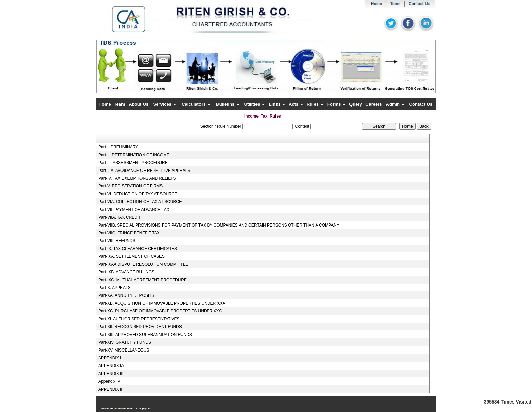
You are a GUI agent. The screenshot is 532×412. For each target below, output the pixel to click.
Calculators (196, 104)
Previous (124, 73)
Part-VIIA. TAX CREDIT (120, 217)
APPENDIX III (111, 374)
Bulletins (227, 104)
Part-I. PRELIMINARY (118, 147)
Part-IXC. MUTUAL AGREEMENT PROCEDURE (142, 280)
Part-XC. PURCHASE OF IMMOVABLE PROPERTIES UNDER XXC (160, 311)
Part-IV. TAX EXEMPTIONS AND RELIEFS (137, 178)
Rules (315, 104)
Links (277, 104)
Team (120, 104)
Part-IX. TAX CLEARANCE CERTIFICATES (138, 249)
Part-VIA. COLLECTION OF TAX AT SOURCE (140, 202)
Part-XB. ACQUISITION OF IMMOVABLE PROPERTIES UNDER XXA (162, 303)
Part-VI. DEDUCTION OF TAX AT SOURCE (138, 194)
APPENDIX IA (111, 366)
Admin (395, 104)
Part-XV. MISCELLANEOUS (124, 350)
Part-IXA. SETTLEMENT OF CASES (131, 256)
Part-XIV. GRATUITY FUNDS (125, 342)
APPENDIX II (110, 389)
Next (405, 73)
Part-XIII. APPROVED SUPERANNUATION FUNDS (145, 335)
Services (164, 104)
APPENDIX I (110, 358)
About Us (139, 104)
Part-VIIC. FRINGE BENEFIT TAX (129, 233)
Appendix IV (109, 381)
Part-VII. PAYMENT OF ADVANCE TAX (134, 210)
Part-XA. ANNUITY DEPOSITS (126, 295)
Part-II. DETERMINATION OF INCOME (134, 155)
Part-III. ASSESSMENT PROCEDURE (133, 163)
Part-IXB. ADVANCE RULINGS (126, 272)
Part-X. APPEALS (115, 288)
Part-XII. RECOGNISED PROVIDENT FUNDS (140, 327)
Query (356, 104)
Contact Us (421, 104)
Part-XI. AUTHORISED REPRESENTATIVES (139, 319)
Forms (336, 104)
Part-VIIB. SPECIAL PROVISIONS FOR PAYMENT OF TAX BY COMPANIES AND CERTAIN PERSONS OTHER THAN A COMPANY (219, 225)
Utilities (255, 104)
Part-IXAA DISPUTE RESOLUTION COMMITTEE (143, 264)
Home (105, 104)
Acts (296, 104)
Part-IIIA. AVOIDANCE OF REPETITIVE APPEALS (144, 171)
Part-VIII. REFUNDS (117, 241)
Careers (374, 104)
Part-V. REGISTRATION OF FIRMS (130, 186)
